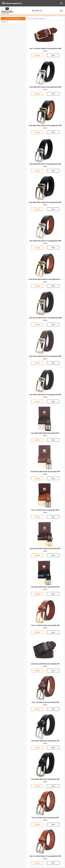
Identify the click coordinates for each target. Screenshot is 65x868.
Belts (5, 22)
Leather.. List (37, 11)
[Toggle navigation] (61, 11)
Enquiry (37, 55)
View (53, 55)
